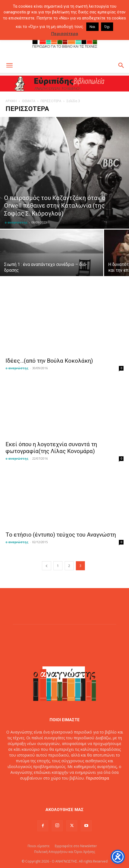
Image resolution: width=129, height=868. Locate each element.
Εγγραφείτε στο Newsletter (76, 846)
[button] (9, 65)
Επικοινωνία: (46, 790)
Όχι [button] (107, 27)
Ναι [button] (92, 27)
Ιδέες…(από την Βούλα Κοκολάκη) (49, 361)
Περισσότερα (97, 778)
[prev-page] (47, 566)
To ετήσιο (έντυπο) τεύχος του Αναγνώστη (61, 535)
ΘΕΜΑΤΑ (29, 101)
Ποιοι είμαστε (39, 846)
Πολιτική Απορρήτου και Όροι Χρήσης (65, 852)
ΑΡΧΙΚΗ (11, 101)
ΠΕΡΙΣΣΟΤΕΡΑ (51, 101)
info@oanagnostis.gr (76, 790)
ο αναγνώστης (16, 222)
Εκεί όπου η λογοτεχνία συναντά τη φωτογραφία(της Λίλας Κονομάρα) (51, 448)
